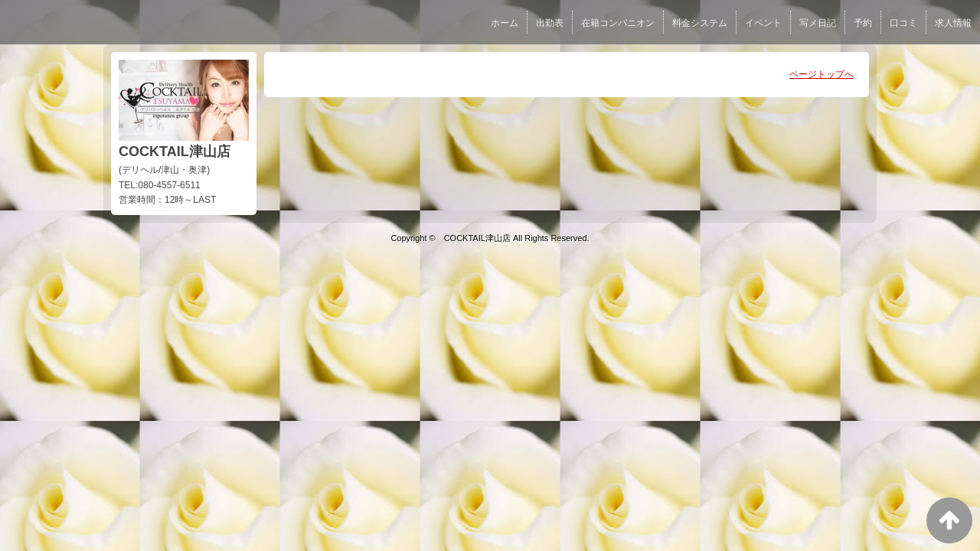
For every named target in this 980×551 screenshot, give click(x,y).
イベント (763, 23)
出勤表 (550, 23)
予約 (863, 23)
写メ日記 (818, 23)
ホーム (505, 23)
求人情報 (953, 23)
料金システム (700, 23)
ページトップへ (822, 74)
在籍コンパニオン (618, 23)
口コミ (903, 23)
